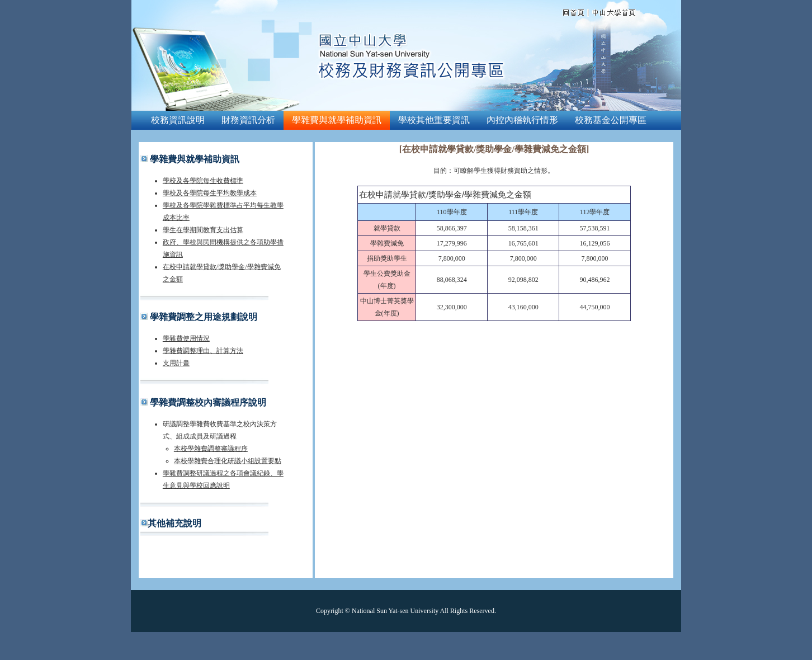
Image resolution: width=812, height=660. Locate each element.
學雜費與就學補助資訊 (337, 120)
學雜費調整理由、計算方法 (203, 351)
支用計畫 (176, 363)
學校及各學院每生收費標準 (203, 181)
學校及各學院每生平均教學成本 (210, 193)
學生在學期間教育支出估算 (203, 230)
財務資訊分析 (248, 120)
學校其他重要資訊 (434, 120)
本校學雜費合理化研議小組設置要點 (228, 461)
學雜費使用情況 (186, 338)
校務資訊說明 (178, 120)
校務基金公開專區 (611, 120)
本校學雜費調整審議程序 (211, 449)
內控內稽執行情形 (522, 120)
